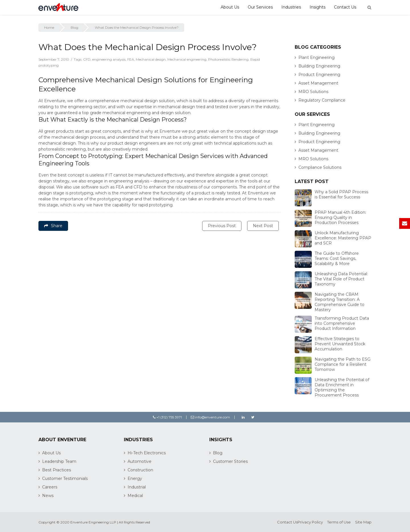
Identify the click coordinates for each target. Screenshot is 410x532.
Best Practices (57, 470)
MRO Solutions (313, 92)
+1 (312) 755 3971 (167, 417)
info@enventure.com (210, 417)
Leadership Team (59, 461)
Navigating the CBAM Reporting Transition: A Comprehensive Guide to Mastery (340, 302)
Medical (135, 496)
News (48, 496)
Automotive (140, 461)
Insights (317, 7)
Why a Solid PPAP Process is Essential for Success (341, 194)
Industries (291, 7)
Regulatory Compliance (322, 100)
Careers (50, 487)
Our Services (260, 7)
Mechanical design (151, 59)
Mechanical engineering (187, 59)
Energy (135, 478)
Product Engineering (319, 75)
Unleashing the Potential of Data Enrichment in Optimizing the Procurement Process (342, 387)
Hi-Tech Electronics (147, 453)
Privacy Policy (310, 522)
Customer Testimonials (65, 478)
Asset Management (318, 83)
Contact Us (345, 7)
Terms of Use (339, 522)
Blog (74, 27)
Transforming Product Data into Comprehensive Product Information (342, 323)
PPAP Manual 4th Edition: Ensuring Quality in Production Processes (340, 217)
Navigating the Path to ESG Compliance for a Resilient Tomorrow (343, 364)
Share (53, 226)
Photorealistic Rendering (228, 59)
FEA (131, 59)
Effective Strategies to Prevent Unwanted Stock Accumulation (340, 344)
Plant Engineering (316, 57)
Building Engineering (319, 66)
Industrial (137, 487)
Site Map (363, 522)
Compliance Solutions (320, 167)
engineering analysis (109, 59)
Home (49, 27)
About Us (230, 7)
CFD (87, 59)
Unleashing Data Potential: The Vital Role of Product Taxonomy (341, 279)
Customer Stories (230, 461)
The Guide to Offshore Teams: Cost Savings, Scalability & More (337, 258)
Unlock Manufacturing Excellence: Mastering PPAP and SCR (343, 238)
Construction (140, 470)
